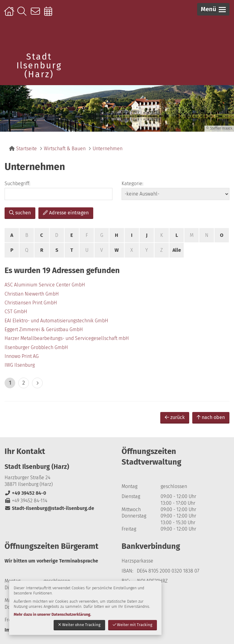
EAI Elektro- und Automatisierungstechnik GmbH (56, 321)
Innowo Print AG (22, 356)
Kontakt (37, 14)
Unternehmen (108, 149)
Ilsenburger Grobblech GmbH (36, 347)
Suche (23, 14)
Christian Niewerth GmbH (32, 294)
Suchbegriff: (17, 184)
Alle (177, 250)
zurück (175, 417)
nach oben (211, 417)
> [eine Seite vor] (37, 383)
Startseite (10, 14)
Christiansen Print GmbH (31, 303)
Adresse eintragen (66, 213)
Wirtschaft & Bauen (65, 149)
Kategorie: (132, 184)
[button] (213, 9)
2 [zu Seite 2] (24, 383)
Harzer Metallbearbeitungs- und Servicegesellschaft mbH (67, 338)
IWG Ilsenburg (20, 365)
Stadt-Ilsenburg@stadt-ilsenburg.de (49, 508)
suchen (20, 213)
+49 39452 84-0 (25, 493)
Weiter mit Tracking (133, 625)
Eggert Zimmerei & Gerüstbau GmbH (44, 329)
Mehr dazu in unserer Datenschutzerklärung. (52, 614)
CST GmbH (16, 312)
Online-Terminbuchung (50, 14)
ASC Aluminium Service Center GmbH (45, 285)
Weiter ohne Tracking (79, 625)
